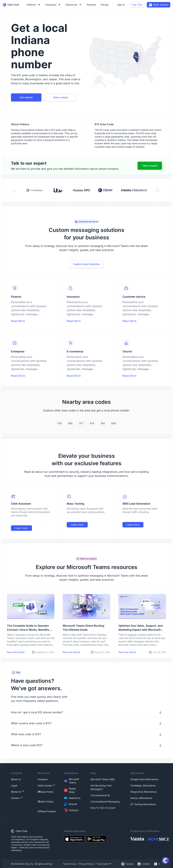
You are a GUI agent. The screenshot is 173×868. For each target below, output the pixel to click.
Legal (14, 785)
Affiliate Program (47, 811)
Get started (26, 97)
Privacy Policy (86, 864)
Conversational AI (100, 795)
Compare (43, 779)
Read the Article (16, 652)
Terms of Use (69, 864)
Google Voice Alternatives (144, 779)
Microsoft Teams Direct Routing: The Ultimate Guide (84, 628)
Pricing (104, 5)
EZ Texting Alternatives (143, 804)
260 (70, 423)
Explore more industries (87, 264)
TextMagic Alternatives (143, 785)
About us (16, 779)
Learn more (21, 528)
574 (92, 423)
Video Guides (45, 785)
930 (114, 423)
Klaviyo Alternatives (141, 798)
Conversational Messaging (105, 802)
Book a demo (61, 97)
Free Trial (137, 5)
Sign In (121, 5)
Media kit (16, 792)
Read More (18, 321)
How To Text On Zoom (103, 808)
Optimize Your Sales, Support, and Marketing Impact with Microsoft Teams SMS (140, 628)
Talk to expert (150, 166)
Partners (91, 5)
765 (103, 423)
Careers (15, 798)
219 (59, 423)
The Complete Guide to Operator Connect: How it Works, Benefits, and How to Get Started (28, 628)
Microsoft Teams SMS (103, 779)
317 (81, 423)
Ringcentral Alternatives (144, 792)
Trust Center (103, 864)
